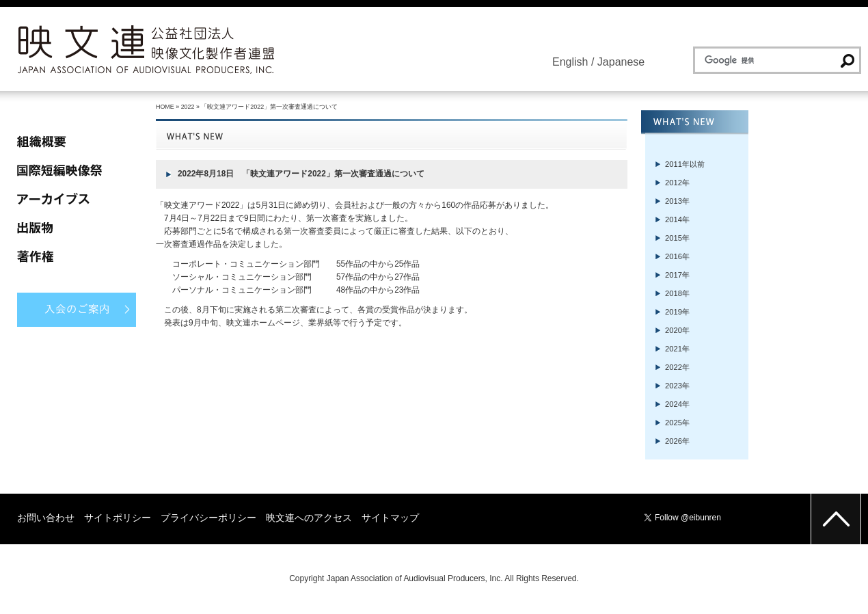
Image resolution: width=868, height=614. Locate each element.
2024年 (677, 404)
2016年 (677, 256)
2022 (188, 107)
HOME (165, 107)
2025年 (677, 423)
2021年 (677, 349)
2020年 (677, 330)
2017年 (677, 275)
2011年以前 (685, 164)
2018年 (677, 293)
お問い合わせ (46, 518)
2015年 (677, 238)
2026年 (677, 441)
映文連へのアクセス (309, 518)
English (570, 62)
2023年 (677, 386)
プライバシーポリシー (208, 518)
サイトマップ (390, 518)
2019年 (677, 312)
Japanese (621, 62)
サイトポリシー (118, 518)
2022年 (677, 367)
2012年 (677, 183)
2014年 (677, 219)
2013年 (677, 201)
